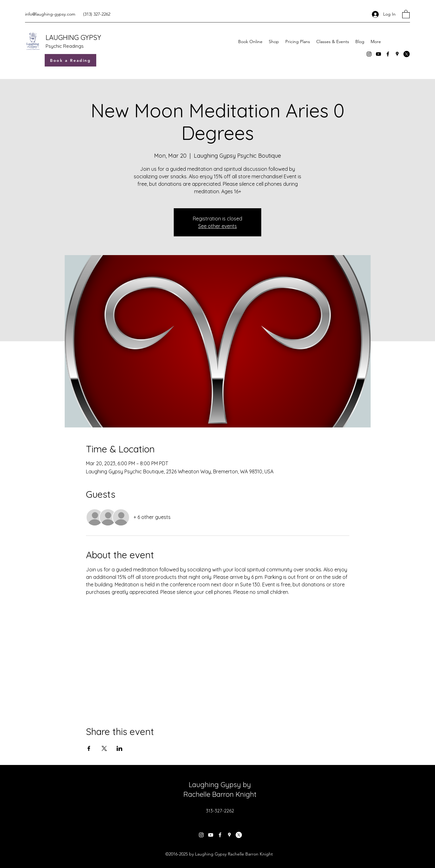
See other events (217, 226)
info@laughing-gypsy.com (50, 14)
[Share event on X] (104, 748)
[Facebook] (388, 54)
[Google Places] (397, 54)
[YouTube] (378, 54)
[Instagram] (369, 54)
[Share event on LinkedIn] (120, 748)
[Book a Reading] (70, 60)
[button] (406, 14)
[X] (407, 54)
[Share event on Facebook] (89, 748)
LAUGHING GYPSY (73, 37)
